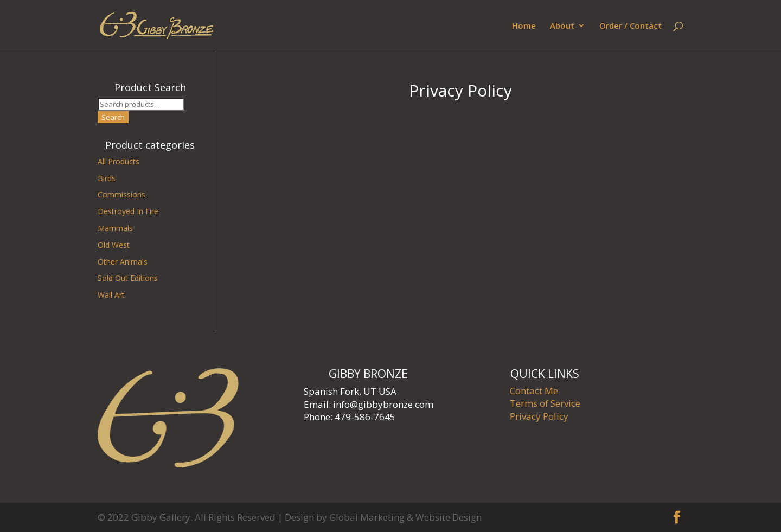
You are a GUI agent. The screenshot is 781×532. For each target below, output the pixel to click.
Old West (114, 245)
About (562, 26)
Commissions (121, 194)
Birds (107, 178)
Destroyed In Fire (128, 211)
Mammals (115, 228)
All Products (119, 161)
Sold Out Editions (128, 278)
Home (524, 26)
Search (113, 117)
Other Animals (123, 262)
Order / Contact (630, 26)
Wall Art (111, 295)
